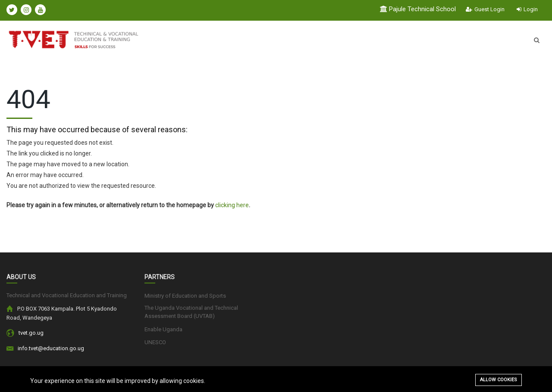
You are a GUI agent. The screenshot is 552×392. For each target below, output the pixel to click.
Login (527, 9)
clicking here (232, 205)
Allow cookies (499, 380)
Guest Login (485, 9)
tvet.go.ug (31, 333)
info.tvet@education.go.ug (51, 348)
